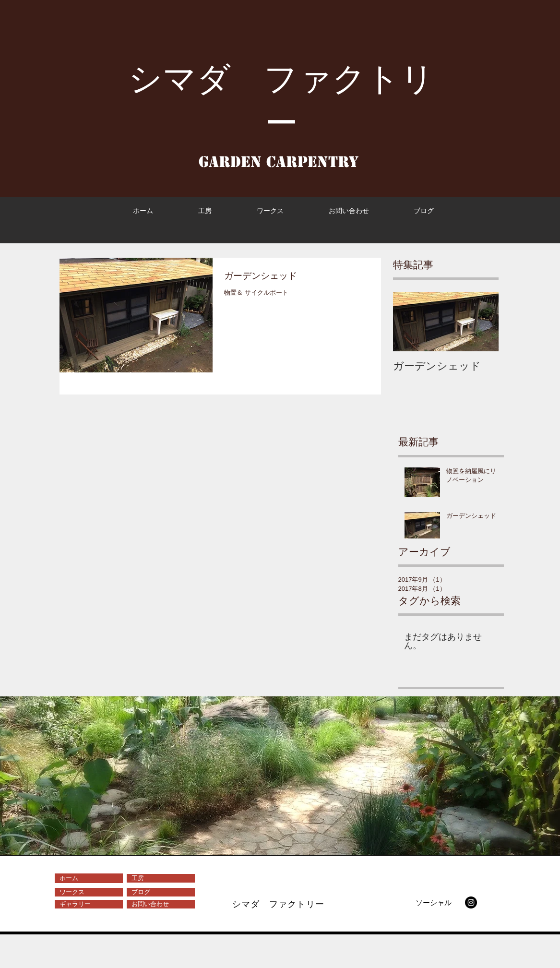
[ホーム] (89, 878)
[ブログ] (161, 892)
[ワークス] (89, 892)
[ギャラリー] (89, 904)
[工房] (161, 878)
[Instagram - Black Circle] (471, 902)
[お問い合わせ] (161, 904)
